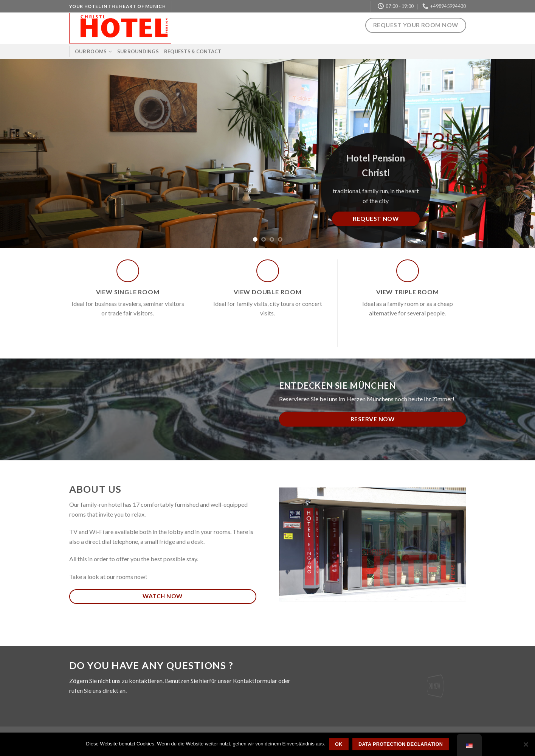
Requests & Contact (193, 51)
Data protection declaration (401, 744)
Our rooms (93, 52)
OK (339, 744)
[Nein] (526, 747)
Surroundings (138, 51)
